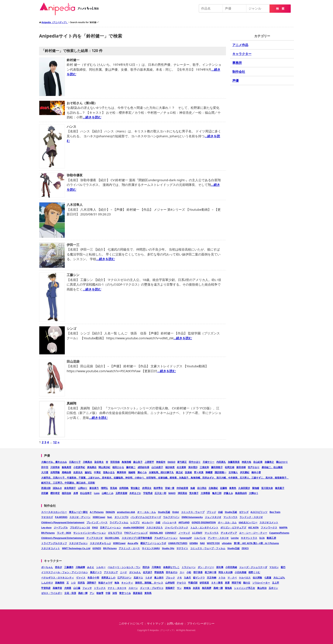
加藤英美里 (234, 462)
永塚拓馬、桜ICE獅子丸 (161, 472)
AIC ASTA (253, 527)
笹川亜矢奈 (267, 488)
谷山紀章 (258, 462)
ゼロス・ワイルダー (52, 593)
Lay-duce (46, 527)
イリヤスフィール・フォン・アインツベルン (65, 572)
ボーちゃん (47, 567)
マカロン (274, 567)
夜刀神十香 (211, 572)
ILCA (262, 538)
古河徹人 (233, 472)
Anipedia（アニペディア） (71, 9)
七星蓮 (268, 577)
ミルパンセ (200, 538)
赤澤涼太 (147, 488)
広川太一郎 (160, 493)
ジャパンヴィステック (176, 527)
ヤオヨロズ (47, 517)
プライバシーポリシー (201, 624)
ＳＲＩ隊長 (217, 583)
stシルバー (148, 522)
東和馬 (148, 593)
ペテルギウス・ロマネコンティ (58, 577)
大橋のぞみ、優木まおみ (54, 462)
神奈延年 (161, 462)
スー (182, 572)
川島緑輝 (80, 567)
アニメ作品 (240, 45)
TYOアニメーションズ (136, 533)
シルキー (101, 567)
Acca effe (133, 543)
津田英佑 (182, 493)
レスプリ (135, 522)
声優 (236, 80)
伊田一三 (73, 245)
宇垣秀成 (148, 493)
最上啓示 (159, 577)
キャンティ (127, 583)
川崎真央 (87, 462)
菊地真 (228, 588)
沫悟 (115, 593)
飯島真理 (66, 467)
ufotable (227, 543)
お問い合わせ (175, 624)
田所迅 (81, 583)
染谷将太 (99, 462)
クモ (179, 577)
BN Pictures (48, 533)
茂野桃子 (92, 583)
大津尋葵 (205, 493)
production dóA (126, 512)
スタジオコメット (269, 522)
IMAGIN (110, 512)
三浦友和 (204, 467)
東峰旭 (187, 588)
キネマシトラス (249, 538)
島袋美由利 (241, 493)
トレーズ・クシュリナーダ (253, 567)
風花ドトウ (96, 572)
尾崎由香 (66, 472)
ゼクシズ (244, 512)
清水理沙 (193, 467)
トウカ (222, 577)
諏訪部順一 (221, 472)
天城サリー (208, 462)
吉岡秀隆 (55, 472)
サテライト (182, 548)
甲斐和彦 (46, 588)
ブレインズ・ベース (97, 522)
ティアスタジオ (95, 538)
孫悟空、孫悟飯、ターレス (149, 583)
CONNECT (171, 533)
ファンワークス (269, 527)
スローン (133, 588)
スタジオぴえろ (155, 527)
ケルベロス (245, 577)
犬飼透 (68, 588)
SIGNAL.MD (156, 533)
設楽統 (188, 472)
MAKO (172, 493)
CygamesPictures (279, 533)
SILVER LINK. (112, 538)
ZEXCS (245, 548)
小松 (189, 572)
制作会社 (239, 72)
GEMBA (194, 543)
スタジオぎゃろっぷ (100, 543)
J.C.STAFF (197, 533)
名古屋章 (181, 467)
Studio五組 (164, 512)
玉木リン (273, 588)
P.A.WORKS (61, 517)
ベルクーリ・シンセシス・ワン (124, 567)
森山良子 (138, 462)
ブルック (170, 577)
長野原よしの (108, 577)
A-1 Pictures (97, 512)
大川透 (45, 472)
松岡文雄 (230, 467)
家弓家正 (182, 462)
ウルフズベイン (171, 517)
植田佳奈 (66, 493)
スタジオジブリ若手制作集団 (137, 538)
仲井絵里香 (182, 488)
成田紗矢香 (143, 467)
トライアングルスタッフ (54, 543)
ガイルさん (135, 572)
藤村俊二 (131, 467)
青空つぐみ (125, 593)
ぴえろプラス (115, 533)
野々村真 (199, 472)
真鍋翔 (71, 403)
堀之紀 (179, 472)
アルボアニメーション (166, 538)
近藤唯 (224, 488)
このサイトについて (131, 624)
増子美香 (198, 572)
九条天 (187, 577)
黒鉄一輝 (83, 593)
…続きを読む (92, 117)
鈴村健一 (73, 60)
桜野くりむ (254, 572)
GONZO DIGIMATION (204, 522)
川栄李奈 (55, 467)
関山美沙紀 (104, 467)
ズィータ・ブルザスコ (152, 588)
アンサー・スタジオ (218, 538)
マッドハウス (230, 517)
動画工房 (271, 538)
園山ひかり (282, 462)
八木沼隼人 (75, 205)
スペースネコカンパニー (54, 512)
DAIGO (171, 462)
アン (92, 593)
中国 (108, 593)
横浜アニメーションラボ (153, 543)
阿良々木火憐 (226, 572)
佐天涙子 (148, 572)
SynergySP (186, 538)
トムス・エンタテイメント (204, 527)
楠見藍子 (280, 488)
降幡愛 (209, 472)
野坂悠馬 (159, 572)
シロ (73, 583)
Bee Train (275, 512)
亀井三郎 (217, 493)
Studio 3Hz (168, 548)
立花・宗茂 (70, 593)
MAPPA (283, 527)
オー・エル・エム (147, 512)
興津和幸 (121, 472)
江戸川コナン (124, 577)
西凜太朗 (46, 488)
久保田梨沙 (244, 488)
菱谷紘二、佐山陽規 (272, 467)
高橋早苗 (57, 588)
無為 (117, 583)
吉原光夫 (78, 472)
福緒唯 (132, 472)
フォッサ (87, 588)
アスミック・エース (129, 548)
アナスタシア (111, 572)
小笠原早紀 (79, 467)
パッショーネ (169, 522)
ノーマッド (184, 533)
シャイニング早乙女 (245, 588)
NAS (202, 543)
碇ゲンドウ (199, 577)
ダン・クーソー (206, 567)
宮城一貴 (170, 488)
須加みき (57, 488)
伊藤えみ (228, 493)
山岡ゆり (83, 488)
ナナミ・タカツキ (117, 588)
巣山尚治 (262, 588)
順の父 (247, 583)
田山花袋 (73, 361)
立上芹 (276, 583)
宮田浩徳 (115, 462)
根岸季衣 (158, 488)
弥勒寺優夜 (75, 175)
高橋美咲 (60, 583)
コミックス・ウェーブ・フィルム (208, 548)
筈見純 (114, 488)
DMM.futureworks (192, 517)
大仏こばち (279, 577)
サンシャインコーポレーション (90, 533)
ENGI (95, 527)
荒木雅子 (194, 493)
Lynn (97, 493)
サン (179, 588)
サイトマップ (155, 624)
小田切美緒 (231, 567)
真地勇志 (92, 467)
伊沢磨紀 (245, 472)
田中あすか (172, 572)
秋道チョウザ (105, 583)
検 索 (280, 9)
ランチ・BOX (64, 533)
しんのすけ (47, 583)
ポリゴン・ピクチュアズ (233, 527)
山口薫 (77, 588)
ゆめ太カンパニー (248, 522)
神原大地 (246, 462)
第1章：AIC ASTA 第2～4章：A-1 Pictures (256, 543)
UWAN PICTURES (178, 543)
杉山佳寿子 (86, 493)
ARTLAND (184, 522)
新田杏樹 (241, 467)
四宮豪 (45, 493)
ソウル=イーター (261, 583)
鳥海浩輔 (126, 462)
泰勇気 (233, 488)
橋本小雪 (256, 472)
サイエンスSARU (151, 548)
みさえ (91, 567)
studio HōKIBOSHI (134, 527)
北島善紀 (213, 488)
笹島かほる (109, 472)
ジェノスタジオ (213, 517)
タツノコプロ (121, 517)
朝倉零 (100, 593)
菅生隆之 (135, 488)
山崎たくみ (108, 493)
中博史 (97, 472)
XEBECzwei (99, 517)
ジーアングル (61, 527)
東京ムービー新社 (78, 512)
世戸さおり (254, 467)
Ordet (176, 512)
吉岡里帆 (124, 488)
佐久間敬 (257, 577)
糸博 (76, 493)
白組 (220, 512)
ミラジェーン (189, 567)
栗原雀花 (138, 593)
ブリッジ (211, 512)
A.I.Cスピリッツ (259, 512)
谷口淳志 (202, 488)
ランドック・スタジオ (251, 517)
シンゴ (71, 328)
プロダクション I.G (80, 527)
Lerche (235, 538)
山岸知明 (170, 583)
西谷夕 (59, 567)
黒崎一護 (218, 588)
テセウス (181, 583)
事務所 (237, 63)
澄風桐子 (170, 588)
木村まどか (135, 493)
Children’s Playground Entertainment (63, 538)
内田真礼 (221, 462)
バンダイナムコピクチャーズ (146, 517)
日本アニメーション (111, 527)
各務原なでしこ (171, 567)
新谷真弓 (94, 488)
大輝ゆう (254, 493)
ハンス (71, 126)
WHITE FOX (213, 543)
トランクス (100, 588)
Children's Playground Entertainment (63, 522)
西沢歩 (146, 567)
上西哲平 (149, 462)
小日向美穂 (241, 572)
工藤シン (73, 275)
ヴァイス (81, 577)
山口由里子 (157, 467)
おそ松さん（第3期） (82, 103)
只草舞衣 (156, 567)
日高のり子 (75, 462)
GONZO (97, 548)
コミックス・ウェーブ (193, 512)
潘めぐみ (142, 472)
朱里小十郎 (93, 577)
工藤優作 (69, 567)
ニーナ (123, 572)
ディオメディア (229, 533)
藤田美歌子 (217, 467)
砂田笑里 (204, 583)
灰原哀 (196, 588)
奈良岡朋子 (70, 488)
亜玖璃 (220, 567)
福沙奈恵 (170, 467)
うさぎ (149, 577)
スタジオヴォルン (78, 543)
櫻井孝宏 (55, 493)
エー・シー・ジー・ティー (253, 533)
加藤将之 (269, 462)
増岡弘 (104, 488)
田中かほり (195, 462)
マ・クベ (232, 577)
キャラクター (242, 54)
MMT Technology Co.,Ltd (76, 548)
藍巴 (283, 567)
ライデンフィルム (119, 522)
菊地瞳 (256, 488)
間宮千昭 (236, 583)
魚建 (193, 488)
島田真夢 (207, 588)
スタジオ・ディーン (80, 517)
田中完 (45, 467)
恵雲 (227, 583)
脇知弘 (88, 472)
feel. (110, 517)
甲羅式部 (193, 583)
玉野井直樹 (121, 493)
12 (55, 442)
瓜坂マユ (138, 577)
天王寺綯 (212, 577)
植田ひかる (118, 467)
